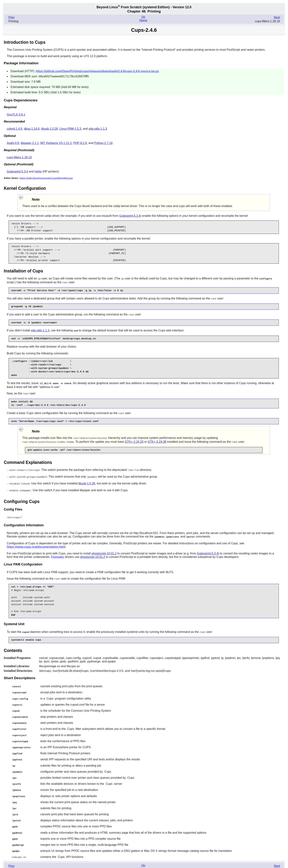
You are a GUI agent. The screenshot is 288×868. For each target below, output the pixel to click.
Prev (11, 17)
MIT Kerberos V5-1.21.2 (56, 143)
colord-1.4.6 (15, 129)
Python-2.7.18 (103, 143)
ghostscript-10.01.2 (104, 550)
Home (143, 20)
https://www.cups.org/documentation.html (36, 544)
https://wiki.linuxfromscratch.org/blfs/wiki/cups (46, 178)
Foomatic (58, 554)
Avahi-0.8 (13, 143)
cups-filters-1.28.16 (19, 157)
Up (143, 17)
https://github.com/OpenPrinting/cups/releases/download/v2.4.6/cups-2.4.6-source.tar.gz (97, 71)
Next (277, 17)
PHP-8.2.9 (80, 143)
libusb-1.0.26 (50, 129)
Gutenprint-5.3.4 (17, 171)
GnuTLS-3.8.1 (16, 115)
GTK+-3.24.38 (157, 440)
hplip (38, 171)
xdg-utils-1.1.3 (98, 129)
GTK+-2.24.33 (134, 440)
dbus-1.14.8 (32, 129)
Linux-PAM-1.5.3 (70, 129)
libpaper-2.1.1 (30, 143)
